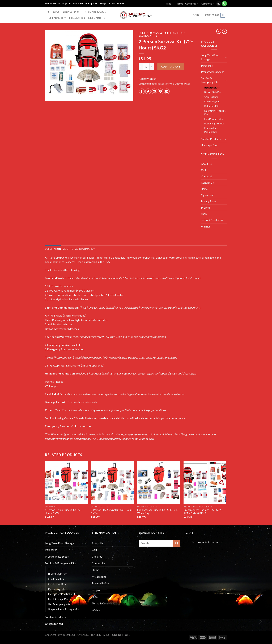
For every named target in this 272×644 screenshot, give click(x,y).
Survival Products (211, 139)
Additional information (79, 249)
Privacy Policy (209, 201)
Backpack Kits (148, 36)
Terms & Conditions (187, 4)
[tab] (53, 249)
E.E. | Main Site (97, 18)
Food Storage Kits (213, 119)
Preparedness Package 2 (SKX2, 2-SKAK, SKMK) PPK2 (203, 512)
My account (207, 195)
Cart (204, 170)
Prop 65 (206, 208)
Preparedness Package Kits (211, 130)
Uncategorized (209, 145)
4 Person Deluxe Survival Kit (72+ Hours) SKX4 (63, 512)
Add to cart (171, 66)
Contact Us (208, 4)
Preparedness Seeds (213, 72)
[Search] (48, 12)
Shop (170, 4)
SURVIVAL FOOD (96, 12)
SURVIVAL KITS (72, 12)
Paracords (207, 66)
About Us (206, 164)
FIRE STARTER (77, 18)
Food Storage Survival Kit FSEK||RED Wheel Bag (158, 512)
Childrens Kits (211, 97)
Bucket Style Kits (213, 92)
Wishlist (206, 227)
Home (142, 33)
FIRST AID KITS (56, 18)
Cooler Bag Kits (212, 102)
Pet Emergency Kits (214, 124)
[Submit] (177, 543)
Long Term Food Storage (210, 57)
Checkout (207, 176)
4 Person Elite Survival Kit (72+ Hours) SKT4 (112, 512)
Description (53, 249)
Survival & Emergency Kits (166, 33)
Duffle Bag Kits (212, 106)
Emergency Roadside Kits (215, 113)
